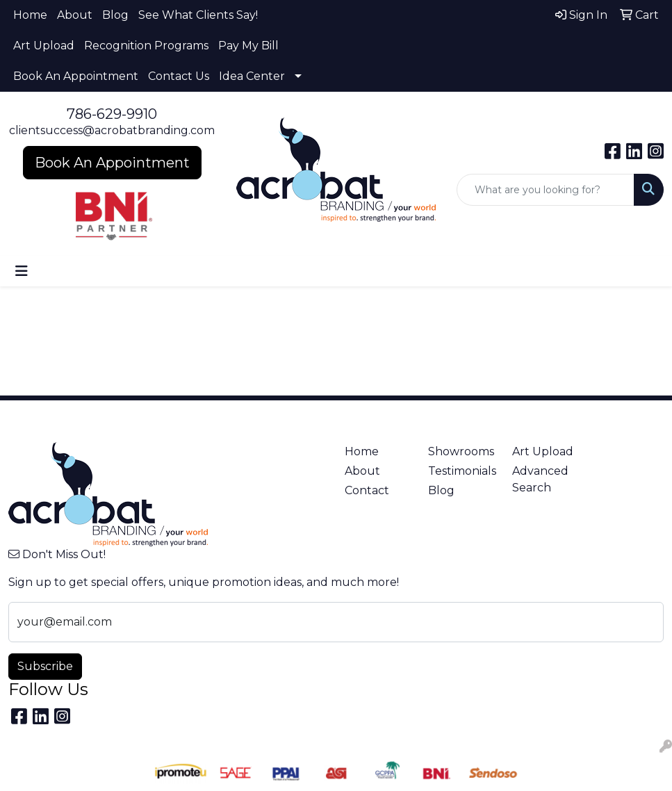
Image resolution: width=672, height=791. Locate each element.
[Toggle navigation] (22, 271)
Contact (367, 490)
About (75, 15)
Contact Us (179, 76)
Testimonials (462, 471)
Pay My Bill (248, 46)
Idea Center (252, 76)
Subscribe (45, 666)
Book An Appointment (76, 76)
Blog (115, 15)
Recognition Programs (146, 46)
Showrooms (461, 451)
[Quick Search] (546, 190)
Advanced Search (540, 479)
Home (30, 15)
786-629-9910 (112, 114)
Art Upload (44, 46)
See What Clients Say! (198, 15)
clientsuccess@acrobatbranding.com (112, 130)
